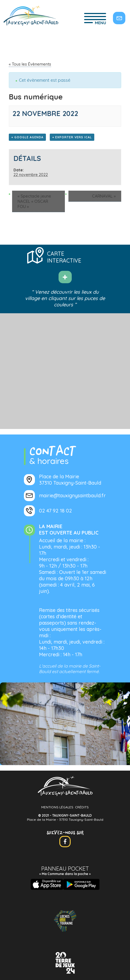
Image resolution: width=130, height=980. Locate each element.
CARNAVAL (104, 196)
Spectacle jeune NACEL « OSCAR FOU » (34, 201)
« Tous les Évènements (30, 64)
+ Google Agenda (27, 137)
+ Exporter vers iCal (72, 137)
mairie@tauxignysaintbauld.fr (72, 496)
